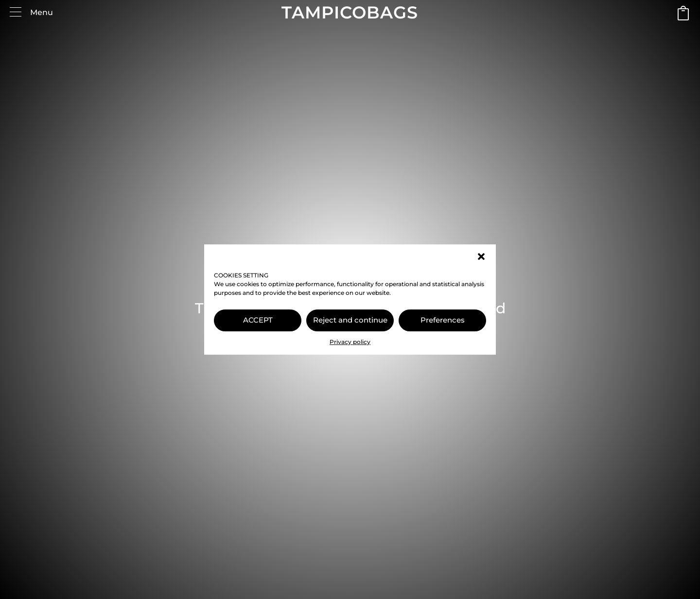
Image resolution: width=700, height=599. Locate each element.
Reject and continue (350, 320)
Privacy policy (350, 342)
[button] (481, 257)
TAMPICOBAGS (350, 12)
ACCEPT (258, 320)
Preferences (443, 320)
